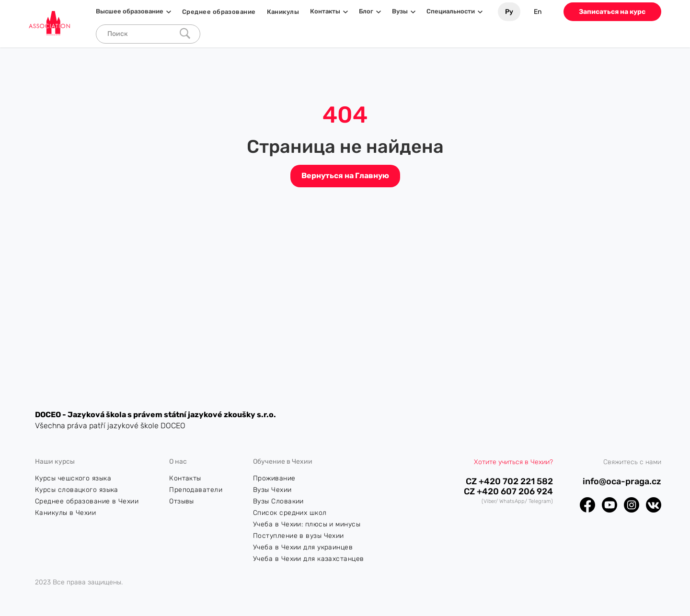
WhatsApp (512, 501)
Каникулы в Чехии (65, 513)
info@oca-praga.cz (622, 482)
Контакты (325, 11)
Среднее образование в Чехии (87, 501)
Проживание (274, 478)
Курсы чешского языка (73, 478)
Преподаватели (196, 490)
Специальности (451, 11)
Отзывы (182, 501)
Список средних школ (290, 513)
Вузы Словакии (278, 501)
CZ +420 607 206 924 (508, 492)
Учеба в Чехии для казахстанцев (309, 559)
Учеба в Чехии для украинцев (303, 547)
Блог (366, 11)
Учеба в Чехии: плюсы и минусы (307, 524)
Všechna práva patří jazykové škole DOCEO (110, 426)
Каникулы (283, 12)
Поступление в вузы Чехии (299, 536)
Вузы (400, 11)
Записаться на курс (612, 12)
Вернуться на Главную (345, 176)
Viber (489, 501)
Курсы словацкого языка (77, 490)
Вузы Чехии (272, 490)
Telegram (540, 501)
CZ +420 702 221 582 (509, 482)
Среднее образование (219, 12)
